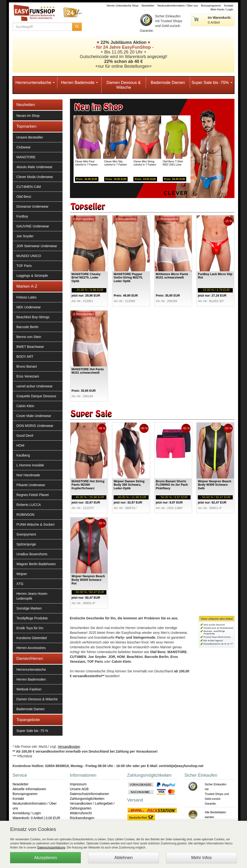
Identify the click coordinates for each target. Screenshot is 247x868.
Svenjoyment (26, 534)
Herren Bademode (79, 83)
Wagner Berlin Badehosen (36, 564)
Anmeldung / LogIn (27, 813)
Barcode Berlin (27, 327)
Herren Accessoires (31, 648)
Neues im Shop (28, 116)
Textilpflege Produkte (32, 618)
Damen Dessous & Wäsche (124, 85)
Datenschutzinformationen (90, 794)
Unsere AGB (79, 789)
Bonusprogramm (211, 6)
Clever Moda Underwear (35, 177)
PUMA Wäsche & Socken (35, 524)
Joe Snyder (25, 236)
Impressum (78, 784)
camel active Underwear (34, 386)
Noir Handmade (28, 475)
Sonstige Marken (29, 608)
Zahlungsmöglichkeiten (87, 799)
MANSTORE (26, 157)
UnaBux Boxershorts (32, 554)
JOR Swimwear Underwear (37, 246)
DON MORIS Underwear (35, 426)
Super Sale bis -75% (212, 83)
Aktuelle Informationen (29, 789)
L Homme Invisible (30, 465)
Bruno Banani (27, 366)
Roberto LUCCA (29, 505)
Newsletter (148, 6)
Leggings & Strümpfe (32, 276)
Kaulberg (23, 455)
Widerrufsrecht (81, 813)
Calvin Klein (25, 406)
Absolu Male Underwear (34, 167)
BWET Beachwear (30, 347)
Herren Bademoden (31, 679)
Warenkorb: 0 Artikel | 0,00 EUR (36, 818)
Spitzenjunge (26, 544)
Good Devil (25, 436)
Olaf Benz (24, 197)
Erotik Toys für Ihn (30, 628)
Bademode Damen (168, 83)
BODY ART (25, 357)
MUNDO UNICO (29, 256)
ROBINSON (25, 515)
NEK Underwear (29, 307)
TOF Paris (24, 266)
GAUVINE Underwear (33, 226)
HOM (20, 445)
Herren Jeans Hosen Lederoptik (32, 596)
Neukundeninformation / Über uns (178, 6)
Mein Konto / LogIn (222, 9)
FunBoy (22, 216)
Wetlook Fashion (29, 689)
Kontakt (229, 6)
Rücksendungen (82, 818)
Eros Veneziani (28, 376)
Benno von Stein (29, 337)
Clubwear (24, 147)
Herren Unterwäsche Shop (123, 6)
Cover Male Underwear (34, 416)
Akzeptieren (45, 858)
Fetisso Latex (26, 297)
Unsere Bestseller (30, 137)
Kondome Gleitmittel (32, 638)
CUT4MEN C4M (29, 187)
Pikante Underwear (31, 485)
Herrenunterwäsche (35, 83)
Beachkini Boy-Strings (33, 317)
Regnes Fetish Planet (33, 495)
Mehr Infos (202, 858)
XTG (20, 584)
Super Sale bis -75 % (32, 731)
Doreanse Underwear (32, 206)
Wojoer (22, 574)
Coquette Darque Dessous (36, 396)
